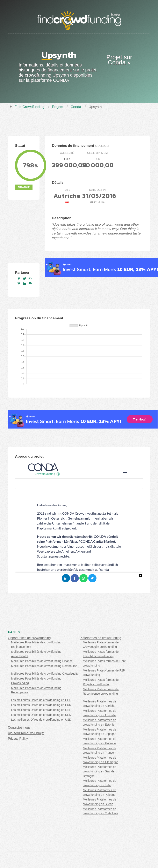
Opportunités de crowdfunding (29, 638)
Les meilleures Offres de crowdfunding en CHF (41, 700)
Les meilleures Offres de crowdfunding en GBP (41, 710)
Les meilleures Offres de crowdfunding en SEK (41, 715)
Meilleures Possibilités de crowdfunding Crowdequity (45, 674)
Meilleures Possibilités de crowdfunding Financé (42, 661)
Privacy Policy (18, 739)
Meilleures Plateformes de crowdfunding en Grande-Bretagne (100, 771)
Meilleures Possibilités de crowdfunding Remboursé (44, 666)
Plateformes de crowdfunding (100, 638)
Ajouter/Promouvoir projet (26, 733)
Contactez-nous (19, 728)
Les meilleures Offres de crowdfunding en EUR (41, 705)
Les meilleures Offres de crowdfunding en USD (41, 720)
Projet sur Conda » (119, 60)
